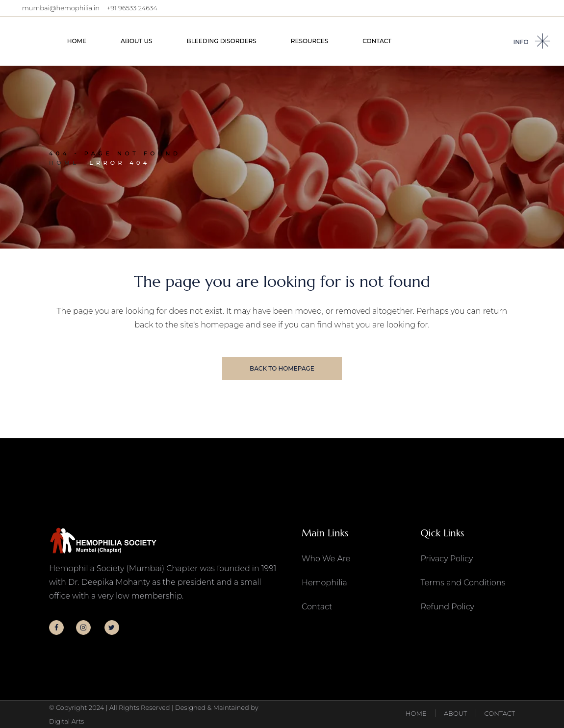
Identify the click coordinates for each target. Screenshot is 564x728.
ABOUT (455, 714)
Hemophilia (324, 583)
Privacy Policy (447, 559)
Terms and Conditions (463, 583)
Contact (317, 607)
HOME (416, 714)
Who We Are (326, 559)
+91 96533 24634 (132, 8)
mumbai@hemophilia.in (61, 8)
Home (64, 163)
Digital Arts (66, 721)
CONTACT (500, 714)
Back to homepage (282, 368)
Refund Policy (448, 607)
